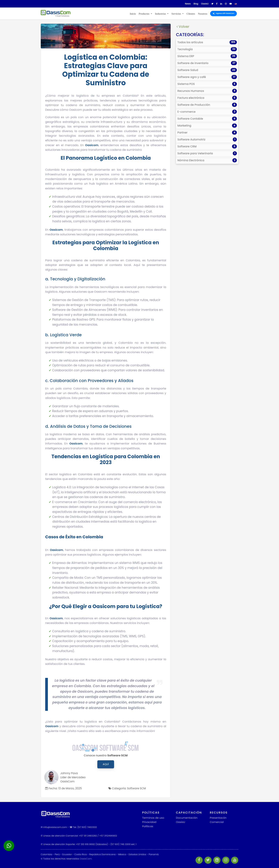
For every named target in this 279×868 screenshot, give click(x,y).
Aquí (106, 764)
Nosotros (203, 14)
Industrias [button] (161, 14)
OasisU (181, 822)
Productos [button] (144, 14)
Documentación (187, 818)
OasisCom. (86, 859)
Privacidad (149, 822)
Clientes (191, 14)
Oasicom (92, 145)
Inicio (133, 14)
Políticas (148, 826)
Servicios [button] (176, 14)
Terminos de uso (153, 818)
